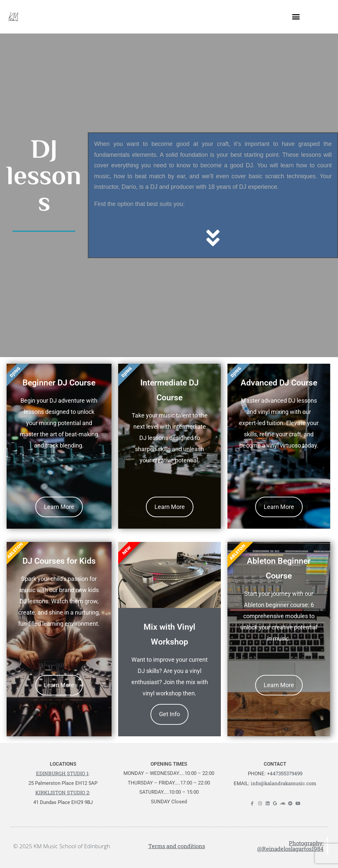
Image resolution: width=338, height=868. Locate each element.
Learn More (59, 507)
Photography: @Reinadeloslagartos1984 (290, 846)
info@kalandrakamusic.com (284, 783)
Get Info (169, 714)
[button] (296, 17)
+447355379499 (285, 773)
